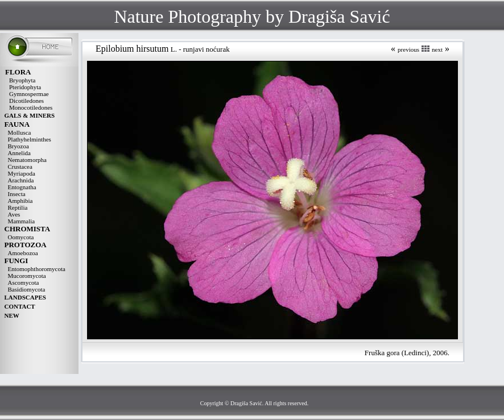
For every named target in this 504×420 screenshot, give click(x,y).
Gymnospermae (29, 94)
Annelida (19, 153)
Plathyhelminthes (30, 139)
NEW (12, 315)
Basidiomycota (27, 289)
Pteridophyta (25, 87)
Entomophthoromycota (37, 269)
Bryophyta (22, 80)
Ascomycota (24, 282)
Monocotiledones (31, 107)
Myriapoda (22, 173)
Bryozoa (18, 146)
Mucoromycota (27, 276)
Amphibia (20, 201)
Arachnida (21, 180)
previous (408, 49)
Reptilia (18, 207)
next (437, 49)
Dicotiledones (26, 101)
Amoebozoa (23, 253)
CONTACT (20, 306)
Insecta (17, 194)
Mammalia (22, 221)
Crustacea (20, 167)
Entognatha (22, 187)
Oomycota (21, 237)
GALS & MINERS (30, 115)
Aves (14, 214)
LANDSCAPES (25, 297)
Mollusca (20, 132)
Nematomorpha (27, 160)
